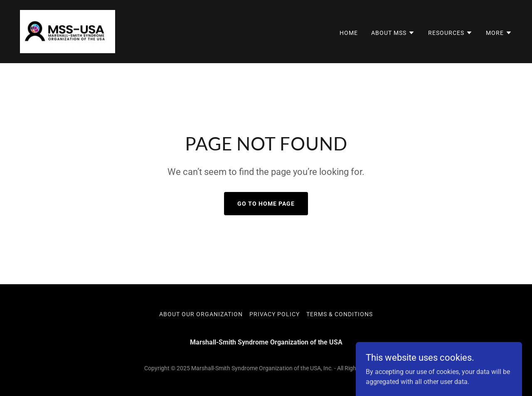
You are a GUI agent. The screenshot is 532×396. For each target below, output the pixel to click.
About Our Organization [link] (201, 314)
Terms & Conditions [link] (340, 314)
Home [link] (349, 33)
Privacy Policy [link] (275, 314)
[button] (393, 33)
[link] (68, 31)
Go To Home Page (266, 204)
